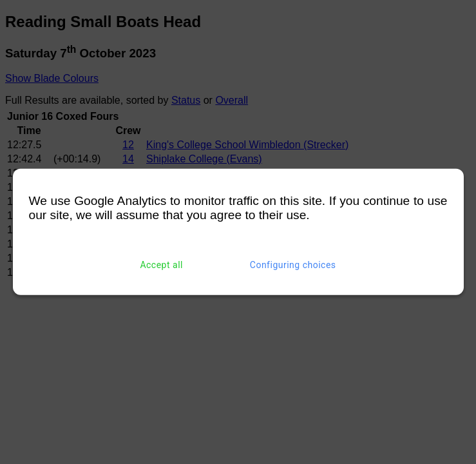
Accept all (161, 265)
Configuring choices (293, 265)
